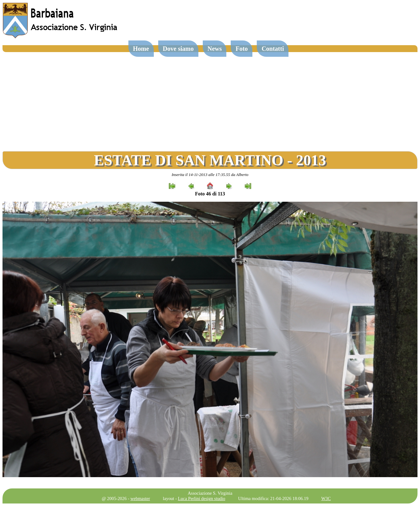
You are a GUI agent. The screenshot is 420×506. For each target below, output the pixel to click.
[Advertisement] (210, 99)
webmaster (140, 498)
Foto (242, 49)
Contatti (273, 49)
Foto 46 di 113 (210, 194)
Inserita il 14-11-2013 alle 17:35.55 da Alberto (210, 175)
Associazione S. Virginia (210, 493)
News (215, 49)
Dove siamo (178, 49)
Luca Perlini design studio (202, 498)
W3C (326, 498)
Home (141, 49)
